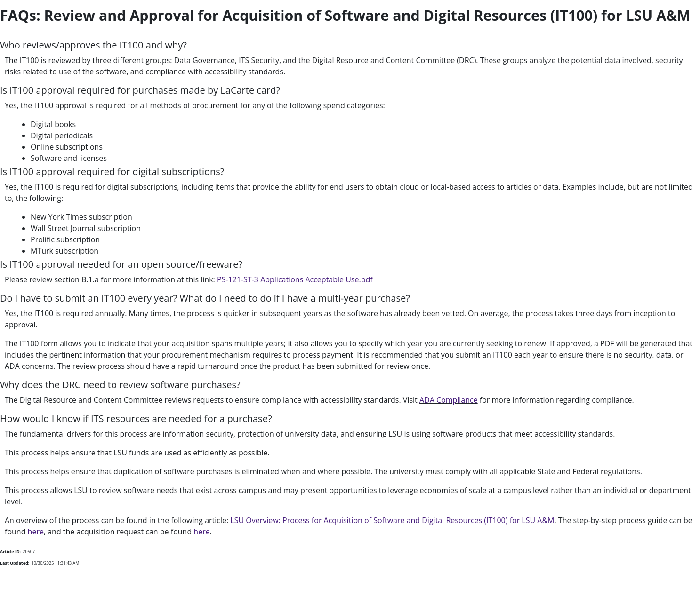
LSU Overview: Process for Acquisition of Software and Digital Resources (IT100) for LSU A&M (392, 520)
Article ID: (10, 552)
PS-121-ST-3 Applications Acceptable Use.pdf (295, 279)
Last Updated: (15, 563)
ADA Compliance (449, 400)
